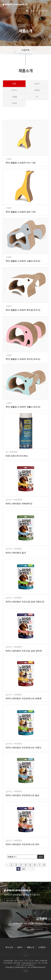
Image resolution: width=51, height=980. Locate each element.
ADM (26, 971)
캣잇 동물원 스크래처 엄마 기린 (21, 212)
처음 (7, 865)
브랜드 (20, 947)
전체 (14, 84)
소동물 (14, 97)
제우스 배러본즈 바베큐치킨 (19, 504)
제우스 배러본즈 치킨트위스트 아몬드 (24, 748)
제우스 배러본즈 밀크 (16, 553)
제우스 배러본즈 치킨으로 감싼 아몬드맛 (25, 602)
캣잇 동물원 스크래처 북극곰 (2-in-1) (23, 310)
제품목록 (26, 50)
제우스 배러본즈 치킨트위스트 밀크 (22, 795)
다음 (28, 869)
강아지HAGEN (14, 500)
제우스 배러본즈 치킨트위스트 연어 (22, 844)
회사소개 (9, 947)
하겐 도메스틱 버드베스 (17, 456)
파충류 (37, 90)
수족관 (14, 103)
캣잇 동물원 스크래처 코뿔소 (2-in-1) (23, 407)
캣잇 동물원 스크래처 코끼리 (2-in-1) (23, 359)
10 (23, 869)
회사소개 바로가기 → (14, 901)
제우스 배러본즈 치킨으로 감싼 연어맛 (24, 651)
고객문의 (42, 947)
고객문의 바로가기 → (37, 929)
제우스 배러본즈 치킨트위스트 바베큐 (24, 698)
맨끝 (33, 869)
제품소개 (30, 947)
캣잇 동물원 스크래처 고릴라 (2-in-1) (23, 261)
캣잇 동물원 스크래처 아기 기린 (21, 163)
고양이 (37, 84)
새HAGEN (11, 452)
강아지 (14, 90)
